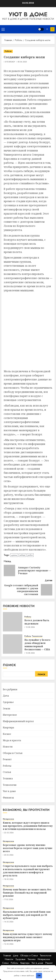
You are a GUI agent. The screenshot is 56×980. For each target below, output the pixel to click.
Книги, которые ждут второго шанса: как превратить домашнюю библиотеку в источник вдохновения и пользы (28, 826)
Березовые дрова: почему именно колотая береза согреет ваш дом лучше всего (28, 848)
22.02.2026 (9, 833)
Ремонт (7, 759)
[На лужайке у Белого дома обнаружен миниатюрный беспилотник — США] (13, 644)
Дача (6, 696)
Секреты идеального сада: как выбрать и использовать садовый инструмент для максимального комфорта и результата (28, 871)
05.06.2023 (22, 62)
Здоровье (8, 702)
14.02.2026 (9, 922)
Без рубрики (10, 689)
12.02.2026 (9, 944)
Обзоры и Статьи (13, 753)
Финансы (8, 798)
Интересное (10, 715)
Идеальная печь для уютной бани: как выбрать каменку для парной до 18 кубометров (27, 915)
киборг (22, 555)
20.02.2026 (9, 855)
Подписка (52, 29)
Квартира (8, 728)
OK (39, 976)
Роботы (8, 51)
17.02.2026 (9, 900)
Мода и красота (12, 740)
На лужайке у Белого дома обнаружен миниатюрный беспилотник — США (37, 645)
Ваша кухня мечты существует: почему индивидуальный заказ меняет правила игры (28, 937)
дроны (14, 555)
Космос (7, 734)
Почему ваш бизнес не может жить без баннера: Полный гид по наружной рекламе (27, 893)
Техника (8, 778)
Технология (37, 636)
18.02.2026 (9, 879)
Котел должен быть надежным (37, 622)
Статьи (7, 772)
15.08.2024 (30, 627)
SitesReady (10, 62)
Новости (8, 747)
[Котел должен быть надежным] (13, 622)
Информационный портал (18, 721)
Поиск (9, 665)
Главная (7, 956)
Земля (6, 709)
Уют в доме (28, 14)
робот (30, 555)
